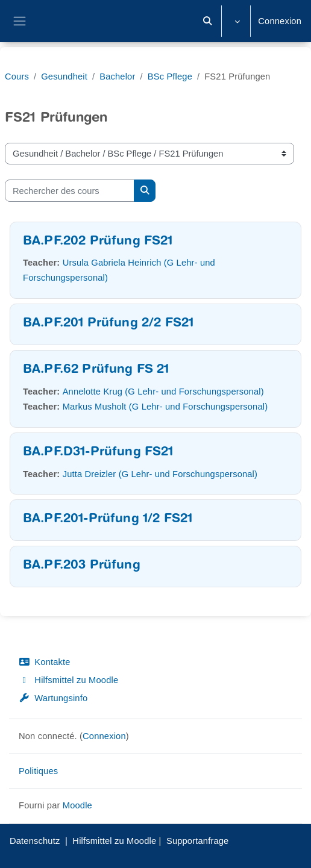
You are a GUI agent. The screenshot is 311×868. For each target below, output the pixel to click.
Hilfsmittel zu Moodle (68, 680)
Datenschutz (35, 841)
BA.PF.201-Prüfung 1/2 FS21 (108, 520)
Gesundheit (64, 76)
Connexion (280, 21)
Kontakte (45, 662)
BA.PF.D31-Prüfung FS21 (98, 453)
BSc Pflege (170, 76)
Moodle (77, 805)
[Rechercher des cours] (70, 190)
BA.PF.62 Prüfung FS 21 (96, 370)
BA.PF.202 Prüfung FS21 (98, 242)
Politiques (38, 771)
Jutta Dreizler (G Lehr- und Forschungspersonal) (160, 474)
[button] (208, 21)
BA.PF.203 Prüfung (82, 566)
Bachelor (117, 76)
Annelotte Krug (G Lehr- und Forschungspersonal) (163, 392)
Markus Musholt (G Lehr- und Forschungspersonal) (165, 407)
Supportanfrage (198, 841)
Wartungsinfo (53, 698)
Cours (17, 76)
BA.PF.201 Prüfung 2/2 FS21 (108, 324)
